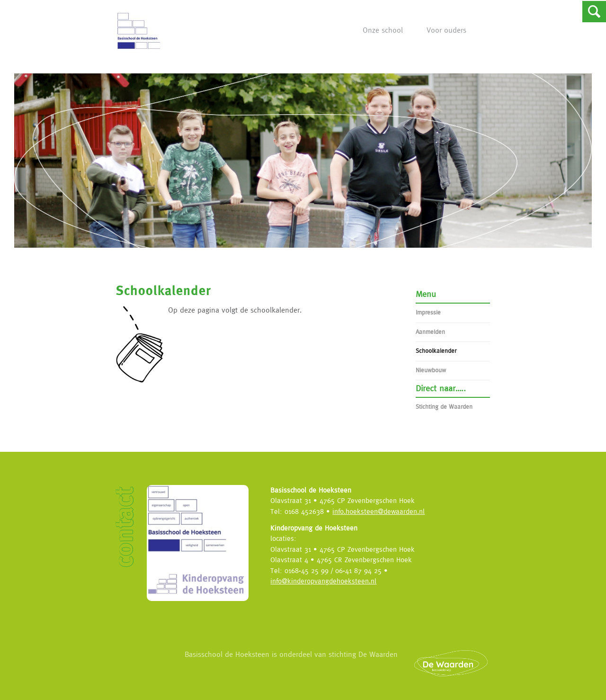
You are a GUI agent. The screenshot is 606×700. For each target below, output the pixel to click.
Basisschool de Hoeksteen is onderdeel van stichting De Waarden (342, 663)
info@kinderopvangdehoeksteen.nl (323, 581)
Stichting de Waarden (444, 407)
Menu (426, 294)
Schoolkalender (436, 351)
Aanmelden (430, 332)
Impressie (428, 312)
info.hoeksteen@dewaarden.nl (379, 511)
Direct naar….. (441, 388)
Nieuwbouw (431, 370)
